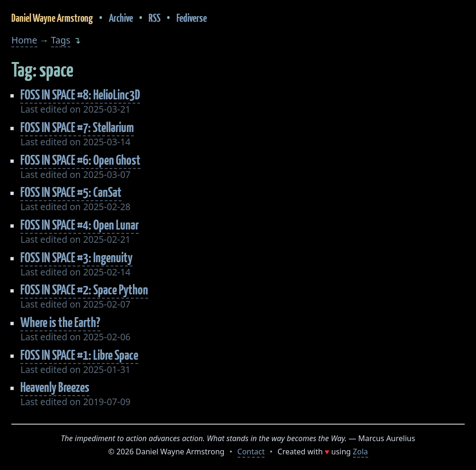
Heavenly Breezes (55, 387)
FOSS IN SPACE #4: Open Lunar (79, 225)
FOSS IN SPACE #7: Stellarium (77, 127)
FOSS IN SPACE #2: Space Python (84, 289)
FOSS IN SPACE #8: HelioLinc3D (80, 94)
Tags (61, 40)
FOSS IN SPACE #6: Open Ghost (80, 160)
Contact (251, 452)
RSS (154, 18)
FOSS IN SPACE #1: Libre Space (79, 355)
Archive (121, 18)
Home (24, 40)
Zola (361, 452)
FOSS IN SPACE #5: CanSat (71, 192)
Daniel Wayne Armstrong (52, 18)
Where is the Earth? (60, 322)
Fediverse (192, 18)
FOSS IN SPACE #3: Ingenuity (76, 257)
